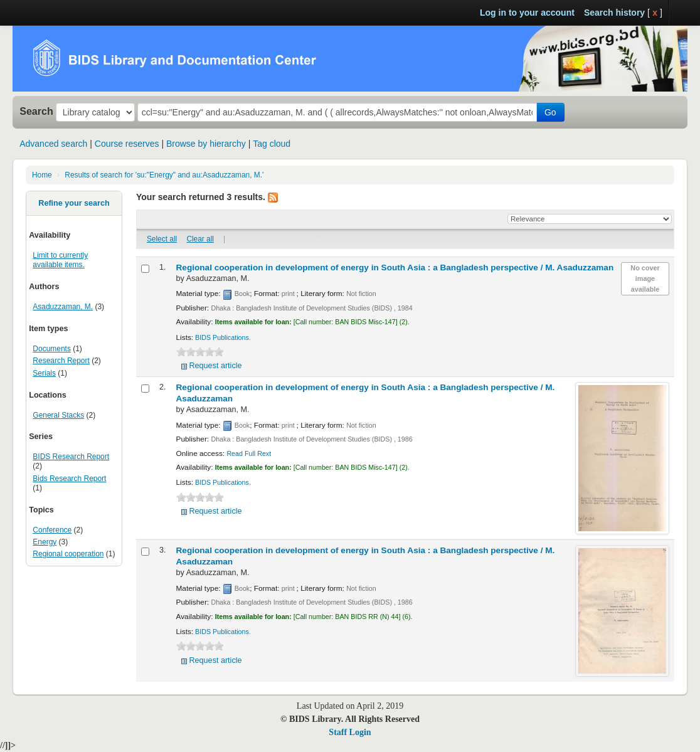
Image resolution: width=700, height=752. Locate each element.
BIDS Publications (222, 337)
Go (550, 112)
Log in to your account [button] (527, 13)
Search (36, 111)
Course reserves (127, 144)
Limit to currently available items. (60, 260)
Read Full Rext (249, 453)
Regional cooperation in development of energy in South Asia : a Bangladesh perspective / (395, 267)
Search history (614, 13)
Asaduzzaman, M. (63, 307)
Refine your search (74, 203)
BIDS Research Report (71, 457)
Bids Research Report (69, 479)
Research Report (61, 361)
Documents (52, 349)
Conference (52, 530)
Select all (162, 239)
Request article (216, 366)
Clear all (200, 239)
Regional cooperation (68, 554)
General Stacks (58, 415)
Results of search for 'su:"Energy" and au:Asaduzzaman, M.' (164, 175)
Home (42, 175)
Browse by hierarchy (206, 144)
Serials (44, 373)
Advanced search (53, 144)
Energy (45, 542)
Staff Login (350, 732)
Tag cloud (272, 144)
